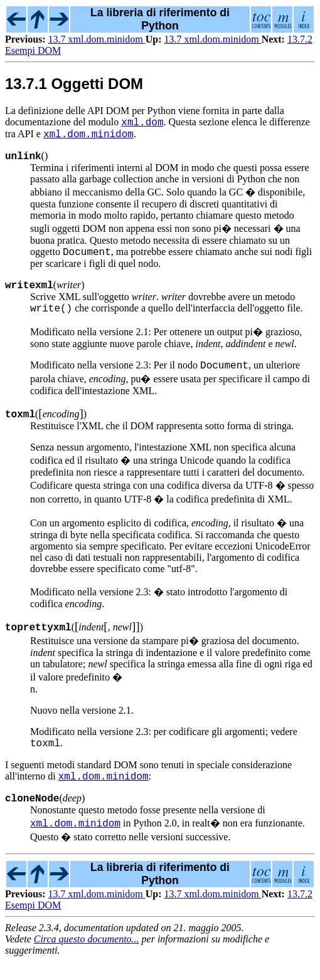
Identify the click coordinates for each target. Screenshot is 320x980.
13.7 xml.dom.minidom (97, 39)
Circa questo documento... (87, 958)
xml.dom (142, 123)
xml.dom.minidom (88, 137)
